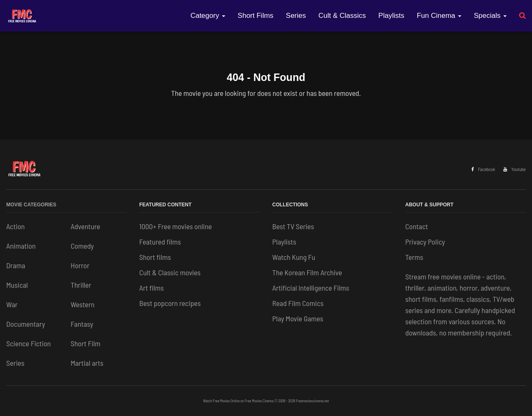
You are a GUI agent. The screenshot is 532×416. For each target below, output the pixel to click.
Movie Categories (31, 205)
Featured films (160, 242)
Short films (155, 257)
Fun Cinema (439, 16)
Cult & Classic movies (170, 272)
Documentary (26, 324)
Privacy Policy (425, 242)
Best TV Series (293, 226)
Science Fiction (28, 343)
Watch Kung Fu (294, 257)
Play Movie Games (298, 318)
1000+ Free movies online (176, 226)
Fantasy (82, 324)
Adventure (85, 226)
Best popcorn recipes (170, 303)
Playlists (391, 16)
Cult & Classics (342, 16)
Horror (80, 265)
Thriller (81, 285)
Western (83, 304)
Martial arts (87, 363)
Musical (17, 285)
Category (208, 16)
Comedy (82, 246)
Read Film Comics (298, 303)
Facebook (483, 169)
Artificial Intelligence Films (311, 288)
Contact (417, 226)
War (12, 304)
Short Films (256, 16)
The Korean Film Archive (307, 272)
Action (15, 226)
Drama (16, 265)
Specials (490, 16)
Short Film (85, 343)
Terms (414, 257)
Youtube (515, 169)
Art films (151, 288)
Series (296, 16)
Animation (21, 246)
